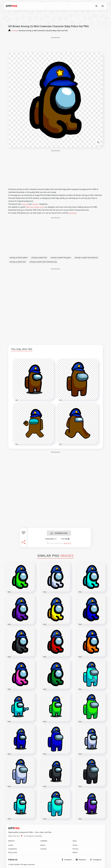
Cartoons (35, 204)
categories (73, 213)
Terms (75, 845)
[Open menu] (103, 6)
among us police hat (39, 258)
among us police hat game (61, 258)
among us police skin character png (43, 262)
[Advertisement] (55, 45)
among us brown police (19, 258)
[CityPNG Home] (12, 6)
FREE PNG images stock (35, 207)
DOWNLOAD (59, 533)
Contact (44, 849)
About (43, 845)
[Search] (96, 6)
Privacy (75, 849)
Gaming (25, 204)
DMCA (75, 853)
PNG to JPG (13, 853)
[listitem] (67, 860)
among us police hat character (86, 258)
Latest (11, 845)
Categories (13, 849)
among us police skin (18, 262)
